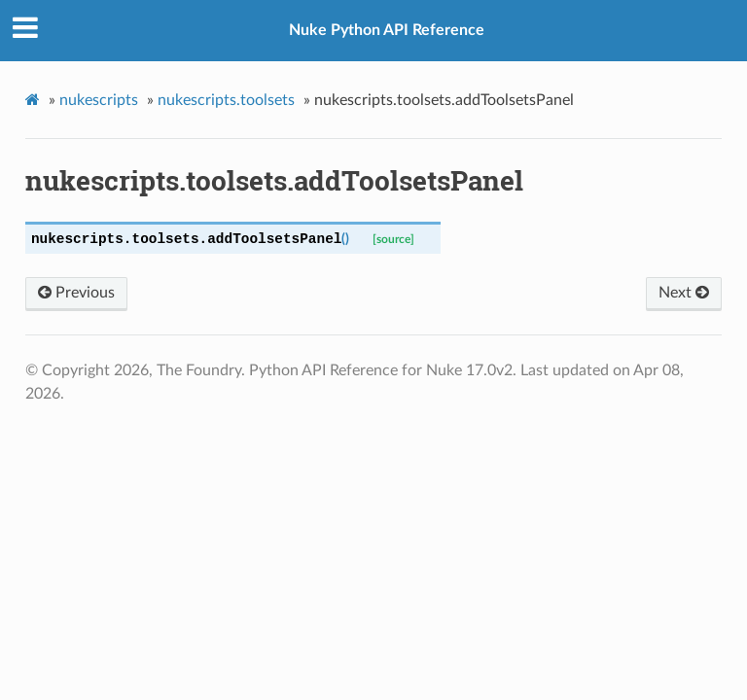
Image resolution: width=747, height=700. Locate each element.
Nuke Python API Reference (387, 30)
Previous (76, 293)
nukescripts (99, 100)
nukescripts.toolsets (226, 100)
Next (684, 293)
